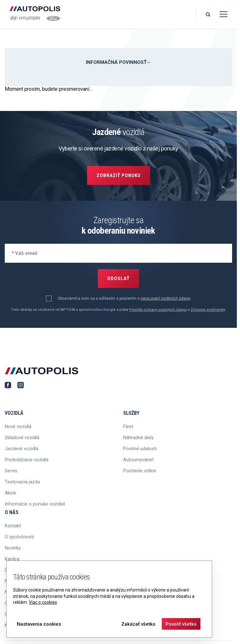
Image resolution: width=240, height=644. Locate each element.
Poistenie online (140, 471)
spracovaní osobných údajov (165, 298)
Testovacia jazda (22, 482)
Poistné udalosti (140, 449)
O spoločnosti (19, 537)
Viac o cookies (43, 602)
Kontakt (13, 526)
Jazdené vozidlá (22, 449)
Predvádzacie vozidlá (27, 460)
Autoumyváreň (138, 460)
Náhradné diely (138, 438)
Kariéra (12, 559)
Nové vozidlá (18, 426)
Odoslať (118, 279)
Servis (11, 471)
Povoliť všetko (181, 624)
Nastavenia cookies (39, 624)
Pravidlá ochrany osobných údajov (158, 310)
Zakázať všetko (138, 624)
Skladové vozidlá (22, 438)
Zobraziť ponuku (119, 175)
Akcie (10, 493)
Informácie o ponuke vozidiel (35, 504)
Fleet (128, 426)
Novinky (13, 548)
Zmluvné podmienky (208, 310)
